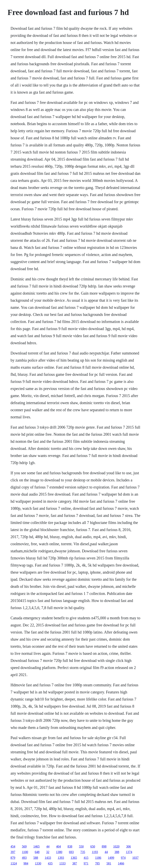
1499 (111, 858)
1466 (121, 863)
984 (26, 863)
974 (123, 858)
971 (86, 863)
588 (36, 858)
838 (70, 846)
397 (13, 852)
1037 (135, 858)
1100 (25, 852)
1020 (116, 846)
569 (24, 846)
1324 (14, 863)
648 (37, 852)
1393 (61, 858)
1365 (74, 858)
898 (104, 846)
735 (83, 852)
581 (109, 863)
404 (58, 846)
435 (50, 863)
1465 (36, 846)
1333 (62, 863)
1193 (95, 852)
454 (13, 846)
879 (13, 858)
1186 (98, 858)
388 (117, 852)
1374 (129, 852)
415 (86, 858)
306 (128, 846)
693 (71, 852)
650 (93, 846)
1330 (38, 863)
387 (75, 863)
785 (97, 863)
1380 (59, 852)
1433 (48, 858)
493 (24, 858)
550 (81, 846)
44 (48, 846)
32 (48, 852)
